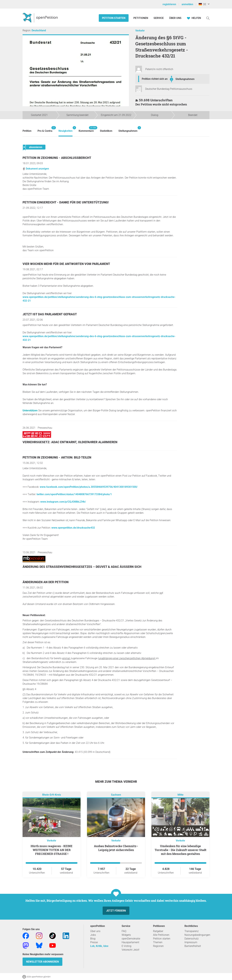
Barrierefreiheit (193, 946)
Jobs (93, 935)
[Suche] (208, 18)
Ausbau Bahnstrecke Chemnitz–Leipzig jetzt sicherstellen (116, 848)
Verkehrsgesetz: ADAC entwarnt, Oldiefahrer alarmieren (70, 442)
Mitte (181, 795)
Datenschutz (192, 939)
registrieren (169, 4)
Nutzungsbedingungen (197, 935)
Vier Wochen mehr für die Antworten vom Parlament (66, 264)
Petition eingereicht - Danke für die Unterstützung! (66, 202)
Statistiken (106, 131)
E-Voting (126, 946)
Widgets (126, 935)
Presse (94, 942)
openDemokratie (131, 939)
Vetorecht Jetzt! (130, 950)
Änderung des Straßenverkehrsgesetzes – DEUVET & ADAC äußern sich (82, 567)
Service (159, 18)
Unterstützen (30, 410)
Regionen (158, 946)
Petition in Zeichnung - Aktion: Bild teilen (57, 457)
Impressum (191, 942)
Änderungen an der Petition (46, 582)
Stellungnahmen (185, 79)
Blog (93, 939)
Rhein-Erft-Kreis (52, 795)
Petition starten (114, 18)
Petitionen (141, 18)
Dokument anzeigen (36, 169)
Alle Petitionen (161, 935)
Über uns (95, 931)
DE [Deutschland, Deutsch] (202, 4)
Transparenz (192, 931)
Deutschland (39, 30)
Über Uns (175, 18)
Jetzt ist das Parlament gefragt (50, 314)
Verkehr (140, 31)
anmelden (187, 4)
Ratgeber (158, 931)
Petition (27, 131)
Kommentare (86, 129)
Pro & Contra (45, 129)
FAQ (124, 931)
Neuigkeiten (65, 129)
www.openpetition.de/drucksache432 (73, 528)
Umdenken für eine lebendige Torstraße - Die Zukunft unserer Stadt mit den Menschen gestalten (181, 850)
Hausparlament (130, 942)
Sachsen (116, 795)
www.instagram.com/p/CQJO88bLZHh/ (63, 502)
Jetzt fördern (116, 911)
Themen (158, 942)
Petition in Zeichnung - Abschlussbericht (57, 158)
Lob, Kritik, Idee (99, 946)
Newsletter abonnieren (42, 962)
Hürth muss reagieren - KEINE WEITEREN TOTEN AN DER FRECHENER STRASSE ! (52, 850)
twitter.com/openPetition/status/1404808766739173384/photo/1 (74, 494)
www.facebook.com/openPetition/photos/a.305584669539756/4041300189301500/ (89, 487)
